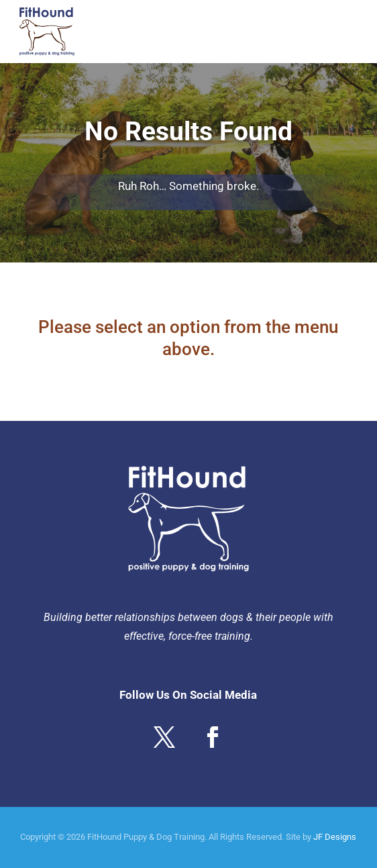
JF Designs (335, 837)
